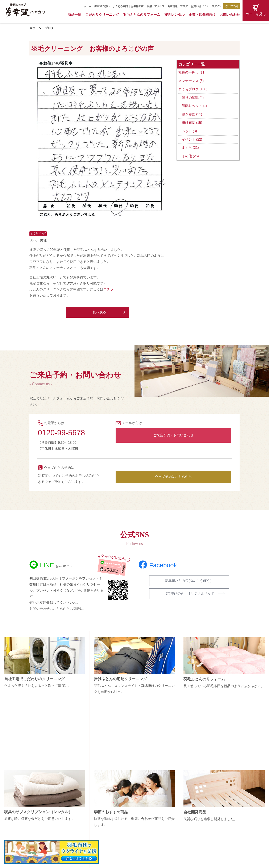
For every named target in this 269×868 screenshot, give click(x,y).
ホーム (87, 6)
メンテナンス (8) (191, 81)
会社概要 (210, 795)
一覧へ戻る (98, 312)
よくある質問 (120, 6)
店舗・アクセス (156, 6)
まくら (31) (190, 148)
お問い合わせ (230, 15)
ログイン (217, 6)
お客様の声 (137, 6)
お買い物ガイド (200, 6)
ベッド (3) (189, 131)
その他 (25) (190, 156)
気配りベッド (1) (194, 106)
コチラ (108, 289)
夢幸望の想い (102, 6)
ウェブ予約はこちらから (173, 477)
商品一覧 (74, 15)
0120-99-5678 (61, 433)
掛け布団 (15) (192, 123)
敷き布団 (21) (192, 114)
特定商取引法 (213, 817)
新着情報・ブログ (178, 6)
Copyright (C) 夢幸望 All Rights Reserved (131, 862)
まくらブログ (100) (193, 89)
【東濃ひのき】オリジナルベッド (189, 593)
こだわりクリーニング (102, 15)
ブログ (49, 28)
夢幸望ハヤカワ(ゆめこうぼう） (189, 581)
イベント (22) (192, 139)
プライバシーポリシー (219, 824)
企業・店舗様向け (202, 15)
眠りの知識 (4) (193, 98)
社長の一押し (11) (192, 72)
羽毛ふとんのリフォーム (142, 15)
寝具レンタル (174, 15)
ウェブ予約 (232, 6)
